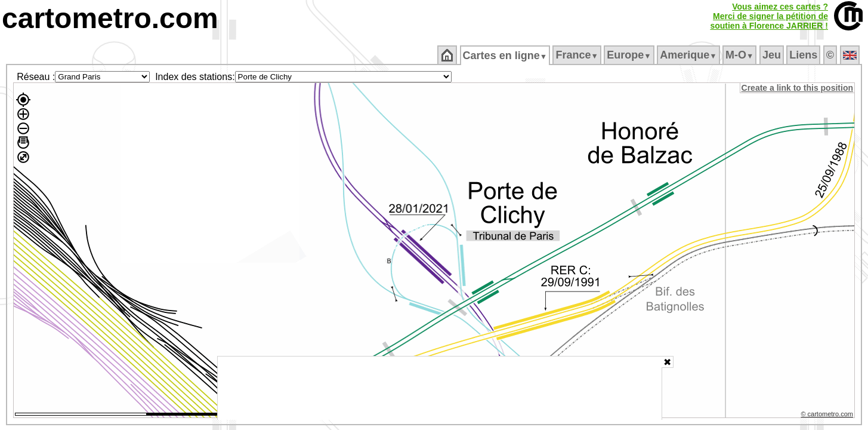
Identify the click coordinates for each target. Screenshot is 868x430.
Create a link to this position (798, 88)
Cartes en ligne (506, 56)
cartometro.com (110, 18)
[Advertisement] (440, 388)
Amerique (689, 55)
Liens (804, 55)
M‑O (741, 55)
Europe (630, 55)
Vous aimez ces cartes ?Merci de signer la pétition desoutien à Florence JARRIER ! (769, 16)
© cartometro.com (828, 416)
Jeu (772, 55)
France (578, 55)
